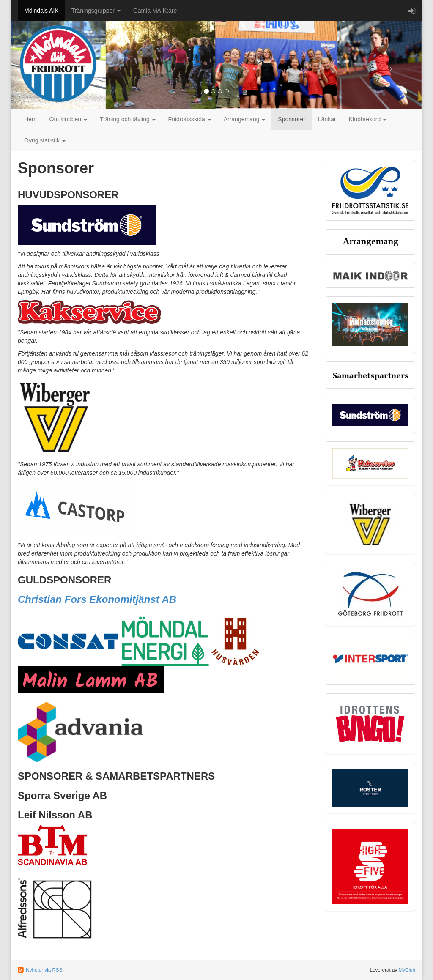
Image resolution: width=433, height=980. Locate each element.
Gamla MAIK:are (155, 11)
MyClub (407, 970)
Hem (30, 119)
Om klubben (68, 119)
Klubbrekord (368, 119)
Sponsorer (292, 119)
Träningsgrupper (96, 11)
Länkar (327, 119)
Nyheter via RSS (44, 970)
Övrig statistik (45, 140)
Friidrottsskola (190, 119)
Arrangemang (245, 119)
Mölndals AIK (41, 11)
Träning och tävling (128, 119)
